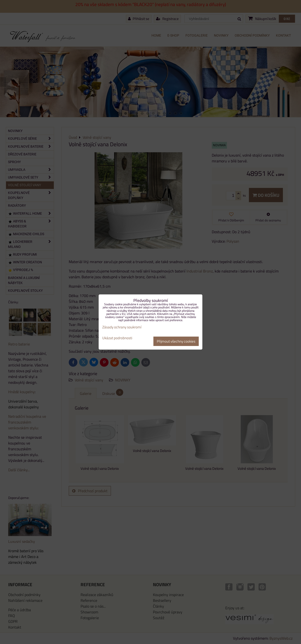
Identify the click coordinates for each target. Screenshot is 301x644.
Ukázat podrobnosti (117, 338)
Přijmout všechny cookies (176, 341)
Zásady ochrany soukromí (122, 327)
